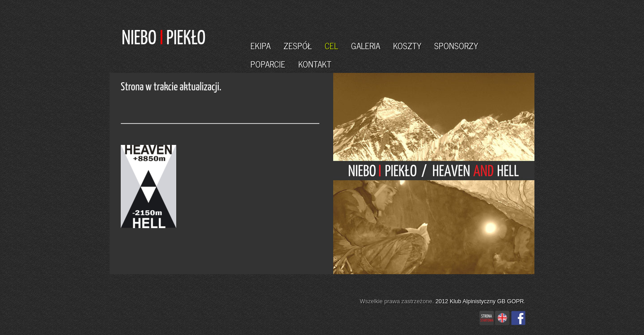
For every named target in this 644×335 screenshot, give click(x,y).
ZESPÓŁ (298, 45)
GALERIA (366, 45)
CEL (331, 45)
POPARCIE (268, 64)
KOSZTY (407, 45)
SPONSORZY (456, 45)
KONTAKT (315, 64)
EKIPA (261, 45)
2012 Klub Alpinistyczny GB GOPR (480, 301)
